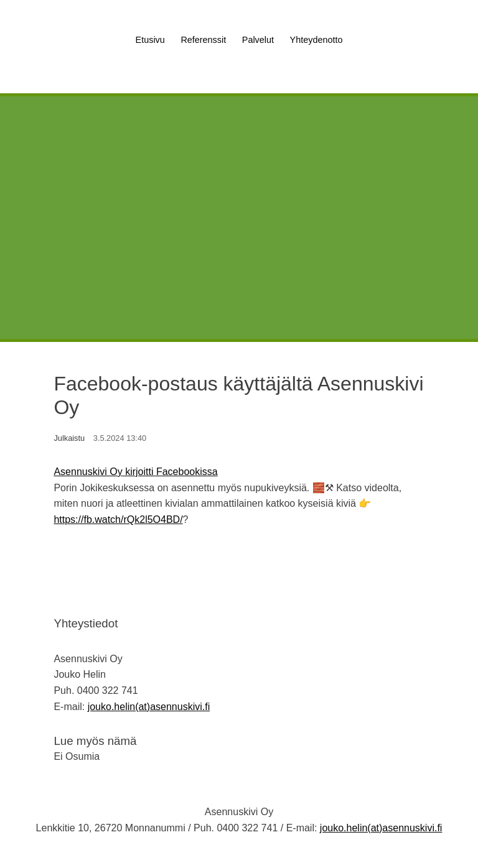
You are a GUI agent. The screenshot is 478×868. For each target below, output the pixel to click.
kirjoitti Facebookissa (171, 472)
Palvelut (258, 40)
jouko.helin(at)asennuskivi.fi (149, 707)
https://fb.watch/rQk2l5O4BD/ (118, 519)
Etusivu (150, 40)
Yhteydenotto (316, 40)
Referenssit (203, 40)
